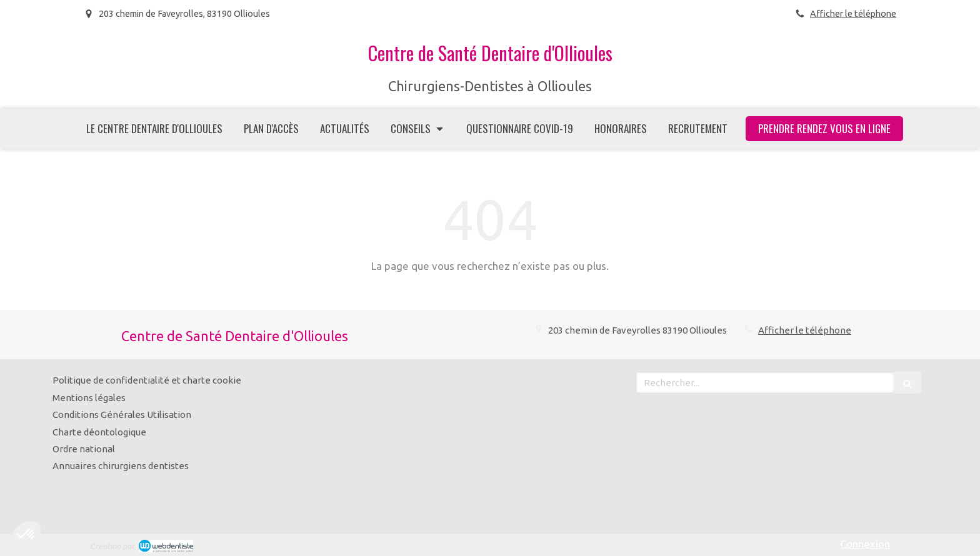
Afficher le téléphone (853, 14)
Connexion (865, 544)
